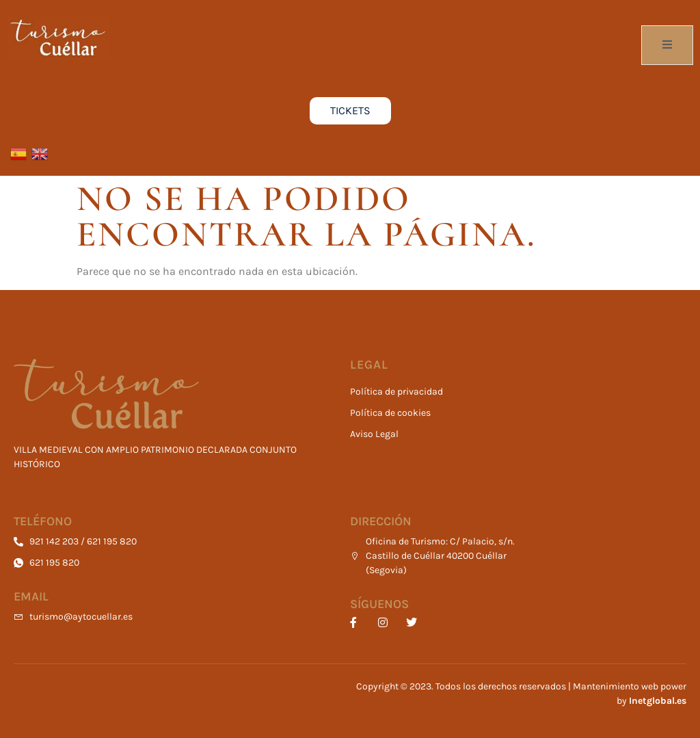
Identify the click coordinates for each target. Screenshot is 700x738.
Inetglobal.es (658, 701)
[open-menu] (667, 45)
